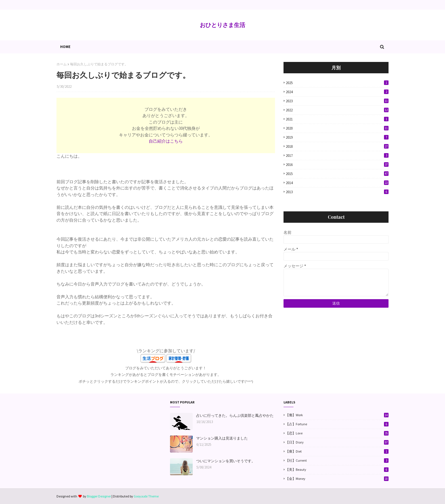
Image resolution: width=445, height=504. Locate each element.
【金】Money (337, 479)
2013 (337, 192)
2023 (337, 101)
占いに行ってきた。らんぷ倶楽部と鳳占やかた (235, 416)
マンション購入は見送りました (222, 438)
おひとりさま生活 (222, 25)
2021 (337, 119)
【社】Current (337, 461)
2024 (337, 92)
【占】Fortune (337, 424)
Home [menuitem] (65, 47)
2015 (337, 174)
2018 (337, 146)
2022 (337, 110)
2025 (337, 83)
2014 (337, 183)
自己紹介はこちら (166, 141)
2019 (337, 137)
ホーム (62, 64)
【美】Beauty (337, 470)
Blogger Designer (99, 496)
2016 (337, 165)
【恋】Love (337, 433)
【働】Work (337, 415)
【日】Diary (337, 442)
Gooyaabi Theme (146, 496)
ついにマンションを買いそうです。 (226, 461)
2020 (337, 128)
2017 (337, 156)
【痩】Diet (337, 451)
